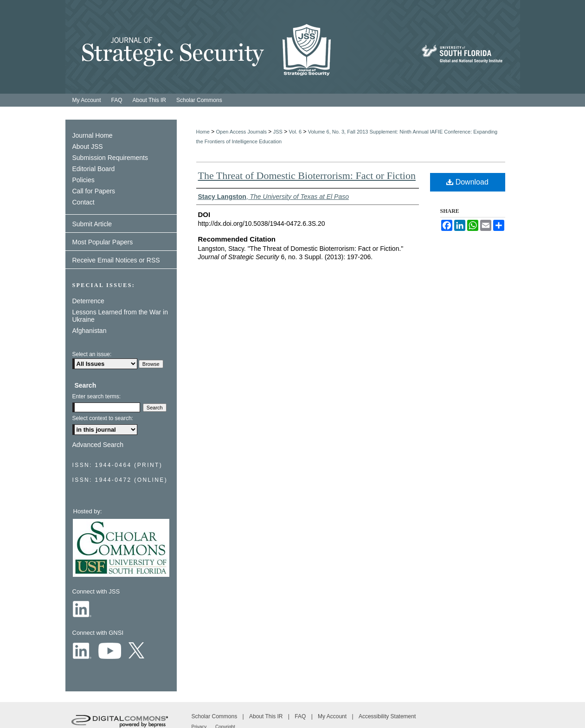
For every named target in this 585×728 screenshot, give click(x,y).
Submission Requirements (110, 158)
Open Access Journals (241, 132)
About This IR (267, 716)
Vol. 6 (296, 132)
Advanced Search (98, 445)
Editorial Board (94, 169)
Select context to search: (103, 418)
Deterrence (88, 301)
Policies (84, 180)
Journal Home (93, 135)
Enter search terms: (97, 396)
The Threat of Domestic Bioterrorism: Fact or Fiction (307, 176)
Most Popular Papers (103, 242)
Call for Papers (94, 191)
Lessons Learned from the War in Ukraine (120, 316)
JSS (278, 132)
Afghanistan (90, 331)
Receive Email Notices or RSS (116, 260)
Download (467, 182)
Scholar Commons (215, 716)
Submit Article (92, 224)
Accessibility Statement (387, 716)
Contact (84, 202)
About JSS (88, 147)
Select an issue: (92, 354)
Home (203, 132)
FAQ (301, 716)
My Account (333, 716)
